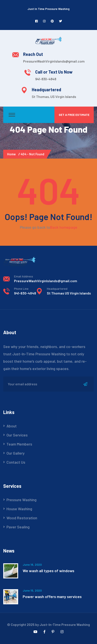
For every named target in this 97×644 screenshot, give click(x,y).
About (12, 426)
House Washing (19, 509)
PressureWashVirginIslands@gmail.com (54, 61)
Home (12, 154)
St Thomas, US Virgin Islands (54, 97)
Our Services (17, 435)
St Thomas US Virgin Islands (69, 293)
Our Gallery (16, 453)
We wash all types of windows (48, 571)
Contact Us (16, 462)
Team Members (19, 444)
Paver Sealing (18, 527)
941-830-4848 (46, 79)
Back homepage (64, 227)
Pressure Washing (21, 500)
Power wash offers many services (52, 597)
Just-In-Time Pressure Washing (65, 624)
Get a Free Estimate (74, 115)
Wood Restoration (22, 518)
